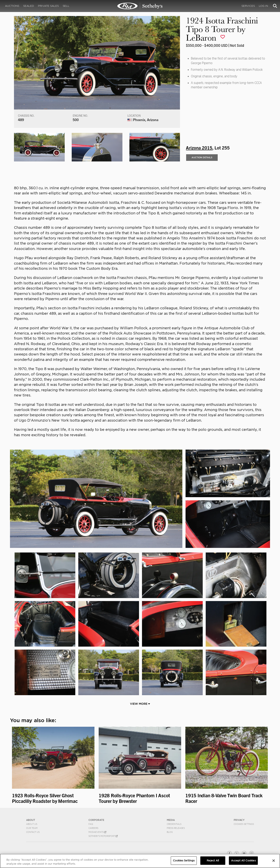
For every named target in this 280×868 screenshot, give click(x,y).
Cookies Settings (244, 824)
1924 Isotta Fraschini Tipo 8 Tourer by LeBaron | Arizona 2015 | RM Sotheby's (140, 6)
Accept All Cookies (243, 861)
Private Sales (48, 6)
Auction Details (202, 157)
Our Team (32, 828)
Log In (263, 6)
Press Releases (176, 828)
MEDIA (171, 820)
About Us (32, 824)
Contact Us (33, 832)
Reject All (213, 861)
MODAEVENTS (97, 832)
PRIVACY (239, 820)
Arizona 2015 (199, 147)
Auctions (12, 6)
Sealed (29, 6)
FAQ (91, 824)
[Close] (274, 861)
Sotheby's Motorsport (103, 836)
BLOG (170, 832)
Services (248, 6)
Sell (66, 6)
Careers (93, 828)
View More (140, 704)
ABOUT (31, 820)
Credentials (174, 824)
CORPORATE (96, 820)
